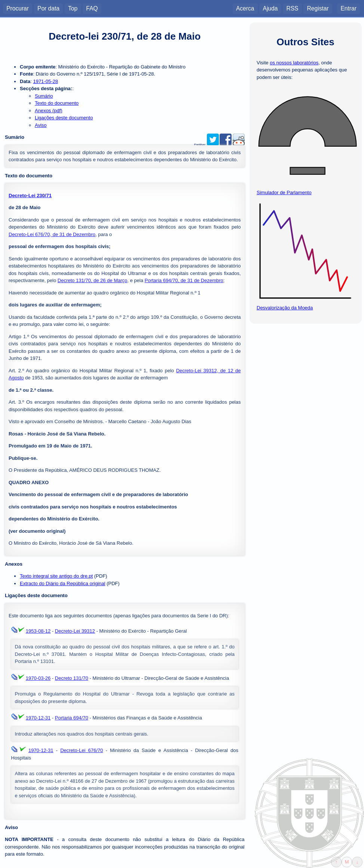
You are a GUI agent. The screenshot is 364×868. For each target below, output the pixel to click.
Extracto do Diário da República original (62, 583)
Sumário (44, 96)
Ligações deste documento (64, 118)
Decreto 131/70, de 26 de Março (92, 280)
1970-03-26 (38, 678)
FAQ (92, 8)
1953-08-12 (38, 631)
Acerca (245, 8)
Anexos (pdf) (49, 111)
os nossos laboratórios (294, 63)
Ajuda (270, 8)
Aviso (41, 125)
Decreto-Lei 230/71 (30, 195)
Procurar (18, 8)
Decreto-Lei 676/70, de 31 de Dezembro (52, 234)
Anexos (14, 564)
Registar (318, 8)
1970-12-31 (38, 718)
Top (73, 8)
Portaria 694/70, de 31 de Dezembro (184, 280)
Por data (48, 8)
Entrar (348, 8)
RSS (292, 8)
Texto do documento (57, 103)
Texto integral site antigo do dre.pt (56, 576)
